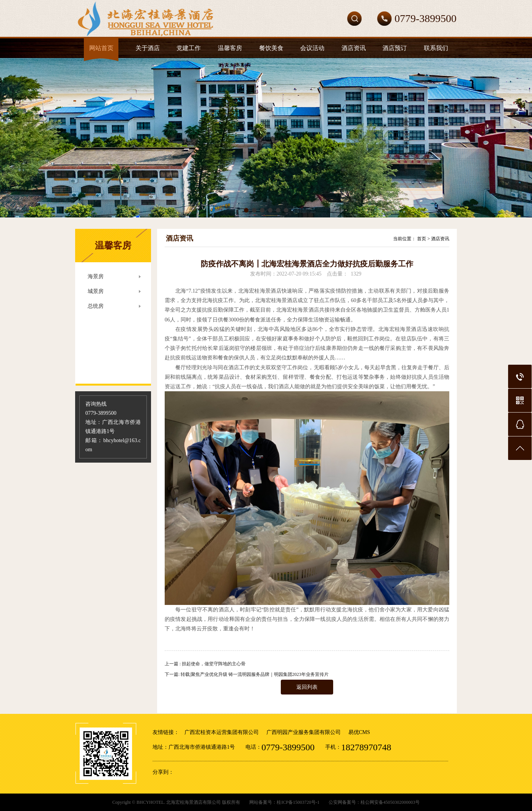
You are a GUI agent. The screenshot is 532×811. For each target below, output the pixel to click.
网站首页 (101, 48)
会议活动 (312, 48)
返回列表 (307, 687)
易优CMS (359, 732)
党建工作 (189, 48)
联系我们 (436, 48)
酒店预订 (395, 48)
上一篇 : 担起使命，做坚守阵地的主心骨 (205, 664)
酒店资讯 (354, 48)
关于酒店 (148, 48)
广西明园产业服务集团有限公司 (304, 732)
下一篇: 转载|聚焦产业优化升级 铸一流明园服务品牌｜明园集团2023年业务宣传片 (247, 674)
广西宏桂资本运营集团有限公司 (222, 732)
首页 (422, 239)
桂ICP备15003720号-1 (298, 802)
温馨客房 (230, 48)
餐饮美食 (271, 48)
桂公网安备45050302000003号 (390, 802)
